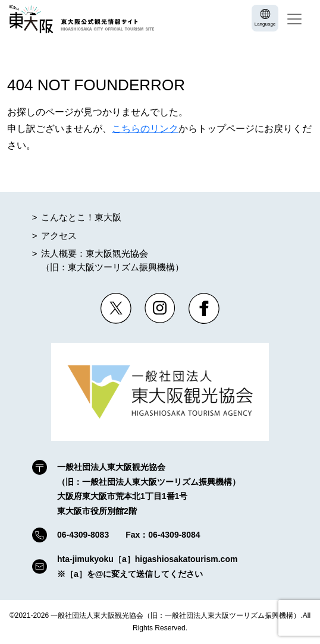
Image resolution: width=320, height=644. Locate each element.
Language (265, 24)
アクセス (59, 236)
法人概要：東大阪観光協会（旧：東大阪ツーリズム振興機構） (112, 260)
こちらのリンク (145, 129)
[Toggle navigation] (294, 19)
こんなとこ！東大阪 (81, 217)
